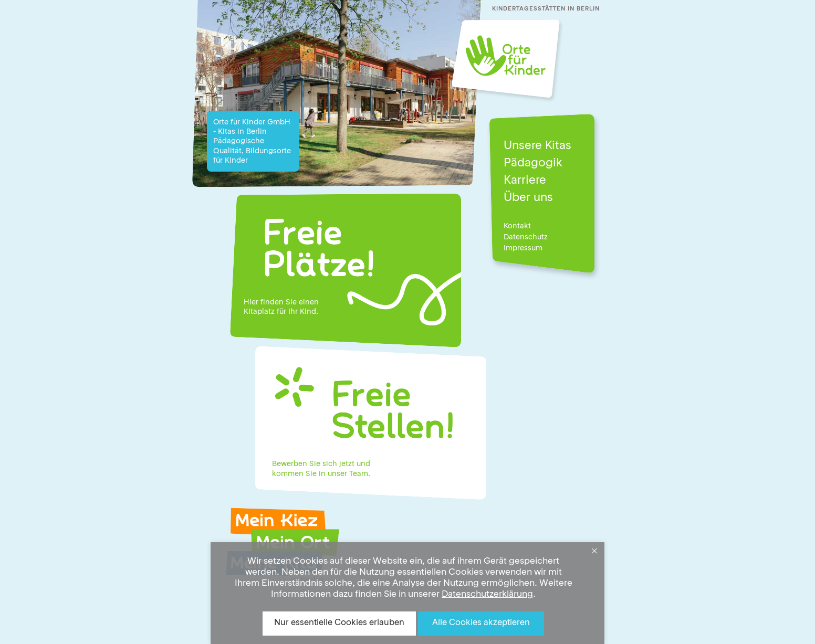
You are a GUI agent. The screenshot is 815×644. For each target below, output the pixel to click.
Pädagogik (533, 163)
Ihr (293, 312)
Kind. (309, 312)
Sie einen (302, 302)
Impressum (523, 248)
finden (272, 302)
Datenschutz (526, 237)
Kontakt (517, 226)
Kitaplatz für (265, 312)
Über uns (528, 198)
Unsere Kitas (537, 146)
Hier (251, 302)
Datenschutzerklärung (487, 594)
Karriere (525, 181)
